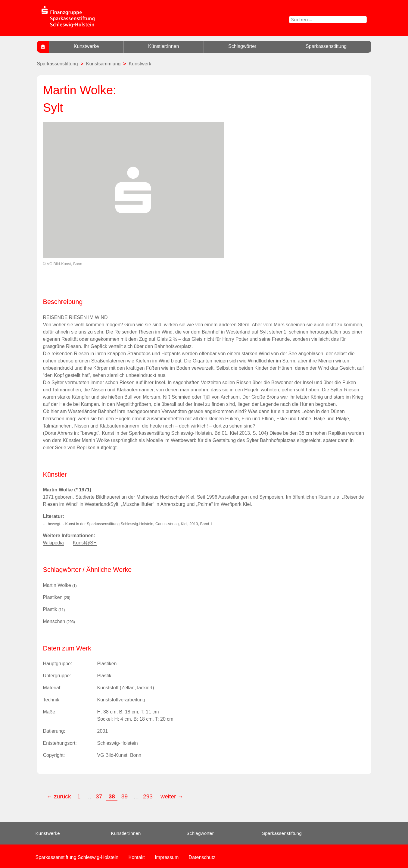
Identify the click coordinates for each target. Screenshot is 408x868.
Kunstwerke (86, 46)
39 (125, 796)
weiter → (172, 796)
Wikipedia (53, 543)
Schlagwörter (242, 46)
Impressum (167, 857)
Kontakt (137, 857)
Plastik (50, 609)
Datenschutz (202, 857)
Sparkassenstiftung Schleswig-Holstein (77, 857)
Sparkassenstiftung (326, 46)
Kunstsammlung (103, 64)
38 (112, 796)
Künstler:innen (164, 46)
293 (149, 796)
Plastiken (53, 597)
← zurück (59, 796)
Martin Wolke (57, 585)
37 (99, 796)
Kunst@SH (85, 543)
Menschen (54, 621)
